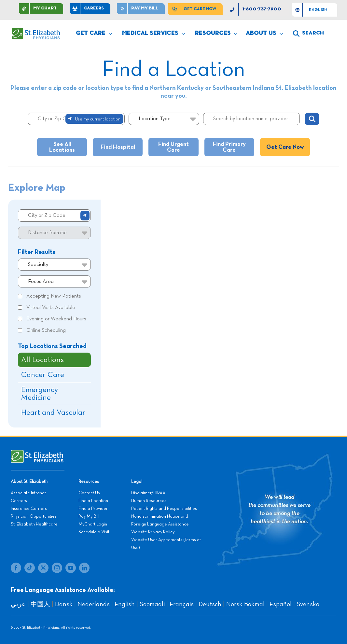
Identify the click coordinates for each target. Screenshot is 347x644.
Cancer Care (43, 375)
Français (182, 604)
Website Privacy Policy (153, 532)
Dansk (64, 604)
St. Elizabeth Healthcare (34, 524)
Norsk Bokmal (245, 604)
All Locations (42, 360)
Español (281, 604)
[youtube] (71, 568)
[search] (308, 34)
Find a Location (93, 501)
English (125, 604)
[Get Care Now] (195, 9)
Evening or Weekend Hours (56, 319)
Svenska (308, 604)
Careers (19, 501)
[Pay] (141, 9)
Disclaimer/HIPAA (148, 493)
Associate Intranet (28, 493)
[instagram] (57, 568)
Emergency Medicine (40, 394)
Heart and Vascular (53, 413)
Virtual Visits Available (51, 308)
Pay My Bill (89, 516)
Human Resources (149, 501)
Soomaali (152, 604)
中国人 (40, 604)
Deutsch (210, 604)
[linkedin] (84, 568)
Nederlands (94, 604)
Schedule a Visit (94, 532)
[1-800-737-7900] (257, 9)
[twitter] (43, 568)
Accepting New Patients (54, 296)
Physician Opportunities (34, 516)
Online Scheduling (46, 330)
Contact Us (89, 493)
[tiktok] (30, 568)
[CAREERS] (90, 9)
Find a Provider (93, 509)
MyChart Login (93, 524)
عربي (18, 604)
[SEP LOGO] (36, 31)
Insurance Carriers (29, 509)
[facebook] (16, 568)
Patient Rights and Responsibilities (164, 509)
